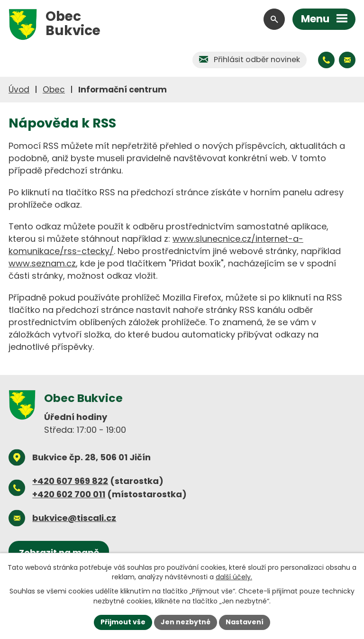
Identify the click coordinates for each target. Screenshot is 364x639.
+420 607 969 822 (70, 481)
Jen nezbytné (186, 622)
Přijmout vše (123, 622)
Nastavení (245, 622)
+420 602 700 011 (69, 494)
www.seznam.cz (42, 263)
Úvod (19, 90)
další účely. (234, 577)
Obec (54, 90)
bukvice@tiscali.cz (74, 518)
